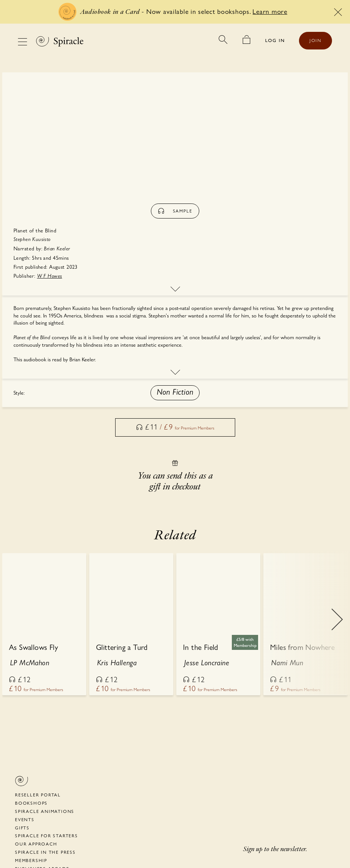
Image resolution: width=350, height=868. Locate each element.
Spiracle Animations (45, 811)
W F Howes (50, 276)
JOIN (315, 40)
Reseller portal (38, 795)
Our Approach (36, 844)
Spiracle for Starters (47, 836)
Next (337, 625)
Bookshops (31, 803)
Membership (31, 861)
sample (175, 211)
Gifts (22, 828)
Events (25, 820)
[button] (175, 393)
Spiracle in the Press (45, 852)
